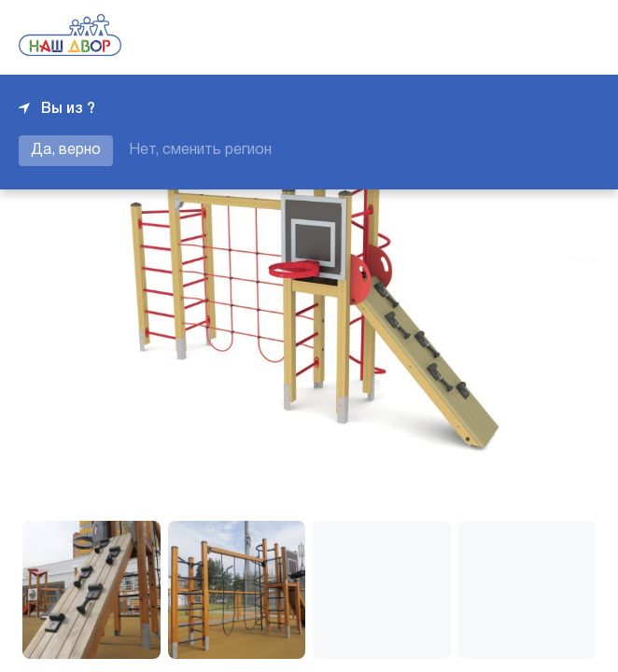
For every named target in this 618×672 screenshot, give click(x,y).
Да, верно (66, 150)
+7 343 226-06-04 (536, 37)
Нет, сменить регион (200, 150)
